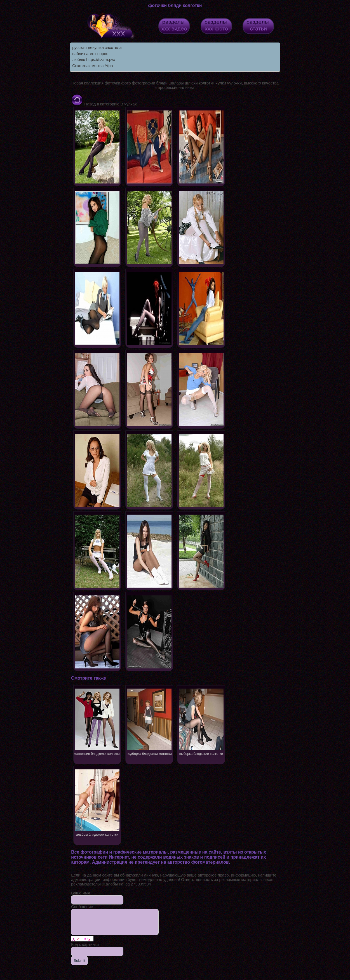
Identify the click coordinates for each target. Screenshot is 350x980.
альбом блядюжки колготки (98, 802)
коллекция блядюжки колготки (98, 721)
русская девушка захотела (97, 48)
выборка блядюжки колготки (201, 721)
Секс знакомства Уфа (92, 66)
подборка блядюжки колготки (150, 721)
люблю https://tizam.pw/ (94, 60)
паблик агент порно (90, 54)
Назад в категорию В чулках (104, 104)
